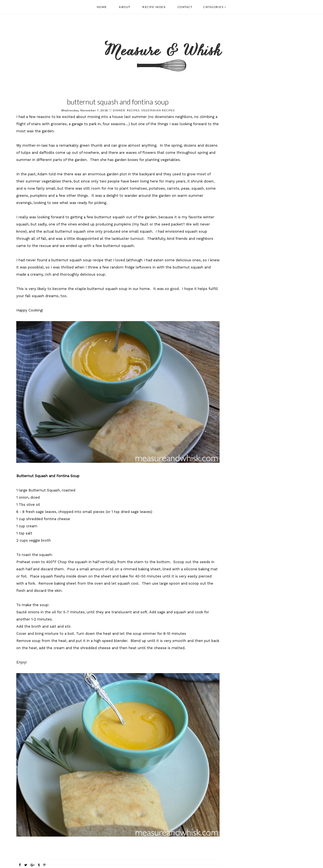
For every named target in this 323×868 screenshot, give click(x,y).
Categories (213, 7)
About (125, 7)
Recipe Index (154, 7)
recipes (133, 110)
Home (102, 7)
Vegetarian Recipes (158, 110)
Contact (185, 7)
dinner (119, 110)
